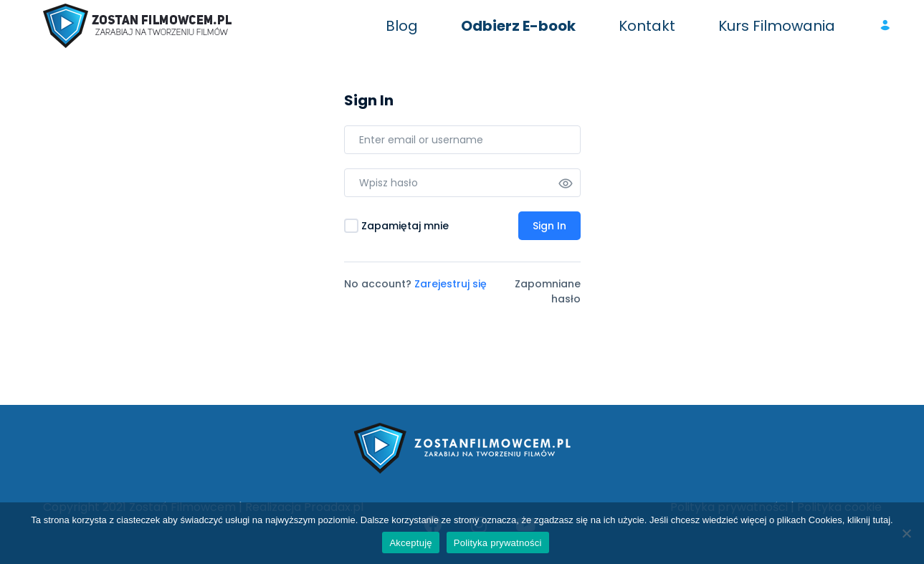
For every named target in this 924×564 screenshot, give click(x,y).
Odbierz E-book (518, 26)
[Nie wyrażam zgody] (906, 533)
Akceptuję (410, 543)
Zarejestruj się (451, 284)
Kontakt (647, 26)
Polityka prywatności (498, 543)
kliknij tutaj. (870, 520)
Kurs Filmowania (777, 26)
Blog (402, 26)
